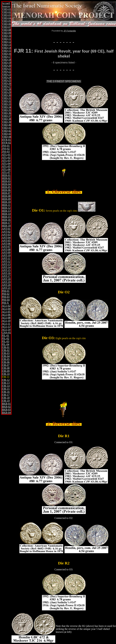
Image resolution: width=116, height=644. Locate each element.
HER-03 (6, 181)
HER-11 (6, 205)
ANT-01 (6, 229)
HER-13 (6, 211)
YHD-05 (6, 21)
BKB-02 (6, 407)
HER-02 (6, 178)
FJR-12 (6, 380)
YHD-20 (6, 66)
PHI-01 (6, 291)
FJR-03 (6, 353)
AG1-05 (6, 312)
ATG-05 (6, 166)
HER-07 (6, 193)
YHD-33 (6, 104)
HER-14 (6, 214)
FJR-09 (6, 371)
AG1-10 (6, 321)
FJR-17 (6, 395)
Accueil (6, 3)
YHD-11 (6, 39)
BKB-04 (6, 413)
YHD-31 (6, 98)
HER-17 (6, 223)
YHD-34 (6, 107)
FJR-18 (6, 398)
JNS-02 (6, 149)
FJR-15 (6, 389)
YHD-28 (6, 89)
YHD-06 (6, 24)
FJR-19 (6, 401)
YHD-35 (6, 110)
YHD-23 (6, 74)
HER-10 (6, 202)
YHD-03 (6, 15)
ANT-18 (6, 279)
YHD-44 (6, 137)
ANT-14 (6, 267)
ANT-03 (6, 235)
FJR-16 (6, 392)
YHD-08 (6, 30)
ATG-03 (6, 160)
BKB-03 (6, 410)
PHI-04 (6, 300)
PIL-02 (6, 338)
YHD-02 (6, 12)
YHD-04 (6, 18)
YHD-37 (6, 116)
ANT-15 (6, 270)
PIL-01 (6, 335)
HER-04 (6, 184)
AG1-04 (6, 309)
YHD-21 (6, 68)
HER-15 (6, 217)
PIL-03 (6, 341)
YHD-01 (6, 9)
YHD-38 (6, 119)
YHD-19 (6, 63)
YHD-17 (6, 57)
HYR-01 (6, 140)
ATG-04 (6, 163)
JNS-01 (6, 146)
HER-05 (6, 187)
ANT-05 (6, 241)
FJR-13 (6, 383)
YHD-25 (6, 80)
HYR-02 (6, 143)
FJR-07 (6, 365)
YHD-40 (6, 125)
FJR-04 (6, 356)
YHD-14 (6, 48)
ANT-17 (6, 276)
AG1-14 (6, 329)
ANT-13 (6, 264)
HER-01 (6, 175)
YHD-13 (6, 45)
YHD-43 (6, 134)
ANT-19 (6, 282)
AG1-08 (6, 318)
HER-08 (6, 196)
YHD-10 (6, 36)
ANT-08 (6, 249)
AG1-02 (6, 306)
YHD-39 (6, 122)
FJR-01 (6, 347)
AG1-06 (6, 315)
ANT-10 (6, 255)
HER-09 (6, 199)
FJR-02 (6, 350)
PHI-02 (6, 294)
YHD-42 (6, 131)
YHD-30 (6, 95)
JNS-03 (6, 152)
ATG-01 (6, 154)
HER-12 (6, 208)
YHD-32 (6, 101)
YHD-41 (6, 128)
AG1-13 (6, 327)
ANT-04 (6, 238)
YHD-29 (6, 92)
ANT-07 (6, 246)
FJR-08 (6, 368)
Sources (6, 6)
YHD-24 (6, 77)
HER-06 (6, 190)
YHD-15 (6, 51)
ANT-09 (6, 252)
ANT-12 (6, 261)
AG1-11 (6, 324)
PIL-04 (6, 344)
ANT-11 (6, 258)
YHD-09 (6, 33)
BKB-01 (6, 404)
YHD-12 (6, 42)
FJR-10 (6, 374)
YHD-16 (6, 54)
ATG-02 (6, 157)
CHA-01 (6, 332)
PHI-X (5, 303)
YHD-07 (6, 27)
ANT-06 (6, 243)
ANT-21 (6, 288)
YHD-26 (6, 83)
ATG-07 (6, 172)
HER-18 (6, 226)
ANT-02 (6, 232)
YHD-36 (6, 113)
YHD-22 (6, 71)
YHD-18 (6, 60)
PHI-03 (6, 297)
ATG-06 (6, 169)
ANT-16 (6, 273)
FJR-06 (6, 362)
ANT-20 (6, 285)
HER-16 (6, 220)
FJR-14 (6, 386)
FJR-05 (6, 359)
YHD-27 (6, 86)
